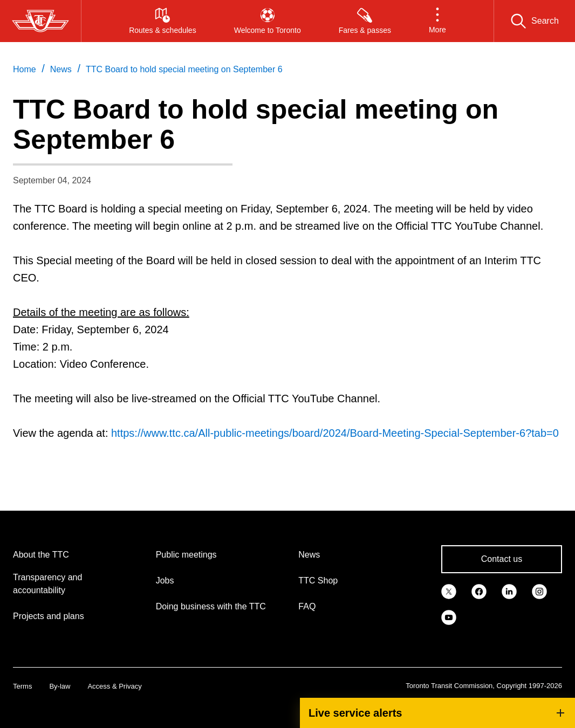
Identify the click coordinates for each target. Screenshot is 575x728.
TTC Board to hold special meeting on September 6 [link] (184, 69)
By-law (60, 686)
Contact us (502, 559)
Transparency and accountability (47, 584)
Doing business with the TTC (211, 606)
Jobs (165, 581)
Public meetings (186, 555)
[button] (437, 21)
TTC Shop (318, 581)
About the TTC (41, 555)
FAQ (307, 606)
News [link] (61, 69)
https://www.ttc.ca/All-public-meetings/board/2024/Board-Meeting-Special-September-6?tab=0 (335, 433)
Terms (22, 686)
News (309, 555)
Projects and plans (49, 616)
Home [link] (25, 69)
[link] (449, 590)
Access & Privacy (114, 686)
